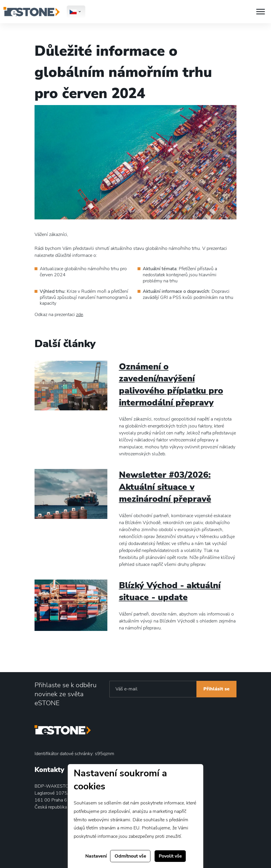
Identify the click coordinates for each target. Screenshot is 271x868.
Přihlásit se (216, 689)
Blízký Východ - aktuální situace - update (170, 591)
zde (80, 315)
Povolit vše (170, 856)
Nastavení (96, 856)
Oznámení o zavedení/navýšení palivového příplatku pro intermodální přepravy (171, 385)
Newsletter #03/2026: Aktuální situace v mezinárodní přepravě (165, 487)
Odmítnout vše (130, 856)
